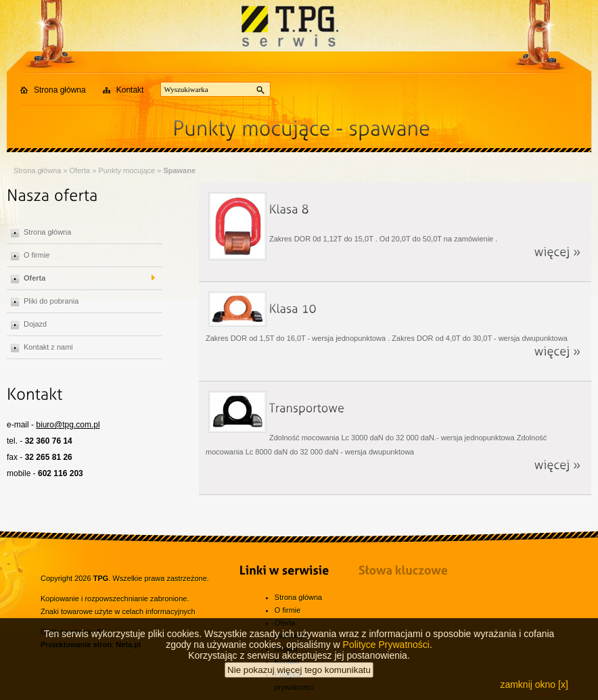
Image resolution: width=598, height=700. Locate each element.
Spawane (179, 170)
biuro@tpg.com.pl (68, 425)
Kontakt (130, 90)
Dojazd (35, 324)
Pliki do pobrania (51, 301)
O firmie (37, 255)
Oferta (80, 170)
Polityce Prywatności (386, 645)
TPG (101, 578)
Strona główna (60, 90)
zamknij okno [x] (534, 684)
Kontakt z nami (48, 347)
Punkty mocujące (127, 170)
